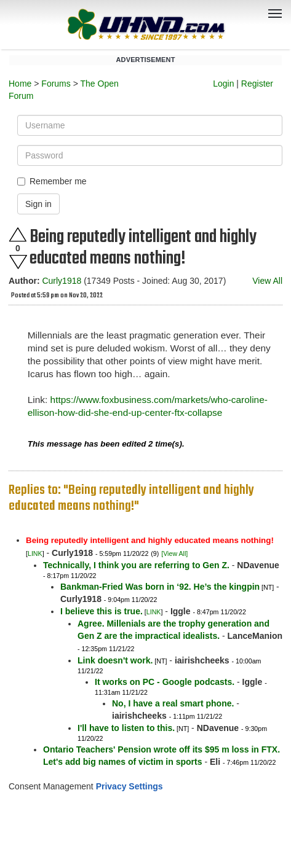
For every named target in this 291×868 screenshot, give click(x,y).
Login (223, 84)
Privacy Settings (130, 786)
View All (267, 281)
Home (20, 84)
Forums (56, 84)
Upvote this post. (18, 234)
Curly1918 (62, 281)
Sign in (38, 204)
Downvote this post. (18, 262)
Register (257, 84)
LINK (35, 553)
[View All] (174, 553)
